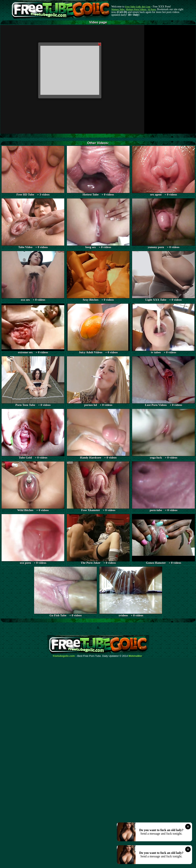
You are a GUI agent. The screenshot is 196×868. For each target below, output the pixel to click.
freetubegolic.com (64, 656)
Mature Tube (118, 9)
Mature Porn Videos (136, 9)
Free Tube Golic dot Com (138, 7)
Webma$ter (135, 656)
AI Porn (152, 9)
